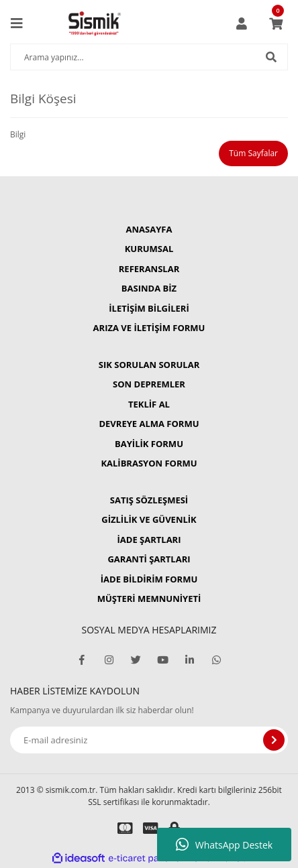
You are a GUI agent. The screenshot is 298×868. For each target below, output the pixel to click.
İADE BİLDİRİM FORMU (149, 579)
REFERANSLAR (149, 269)
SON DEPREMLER (149, 384)
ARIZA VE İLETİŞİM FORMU (149, 328)
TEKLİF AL (149, 404)
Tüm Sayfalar (253, 153)
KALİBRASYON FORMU (149, 463)
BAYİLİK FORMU (149, 444)
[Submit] (274, 740)
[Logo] (95, 23)
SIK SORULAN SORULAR (149, 365)
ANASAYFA (149, 229)
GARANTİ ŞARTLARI (149, 559)
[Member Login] (242, 23)
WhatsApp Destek (224, 845)
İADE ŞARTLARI (149, 540)
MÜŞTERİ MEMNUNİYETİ (149, 599)
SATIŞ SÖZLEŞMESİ (149, 500)
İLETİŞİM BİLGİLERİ (149, 308)
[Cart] (276, 23)
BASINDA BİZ (149, 288)
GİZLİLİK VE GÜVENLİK (149, 519)
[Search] (149, 57)
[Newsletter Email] (149, 740)
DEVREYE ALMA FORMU (149, 424)
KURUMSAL (149, 249)
